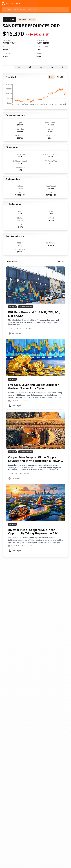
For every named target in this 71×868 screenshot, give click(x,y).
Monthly (60, 77)
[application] (35, 95)
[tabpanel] (35, 315)
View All (61, 262)
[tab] (9, 67)
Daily (51, 77)
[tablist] (35, 67)
